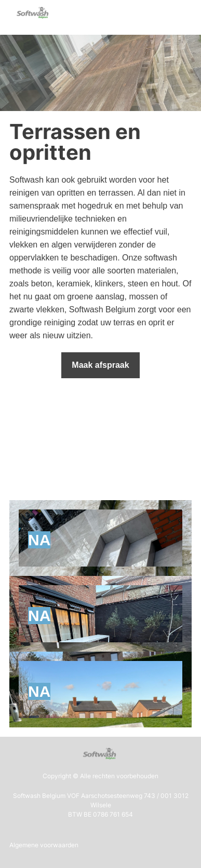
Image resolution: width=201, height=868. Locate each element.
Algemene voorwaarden (44, 845)
